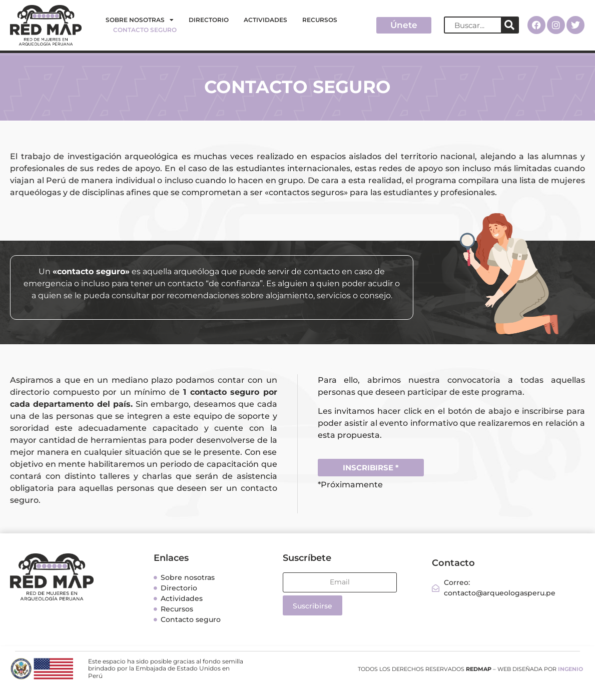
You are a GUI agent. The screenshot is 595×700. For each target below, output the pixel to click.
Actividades (265, 20)
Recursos (320, 20)
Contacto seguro (145, 30)
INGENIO (570, 669)
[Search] (509, 25)
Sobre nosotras (140, 20)
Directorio (209, 20)
